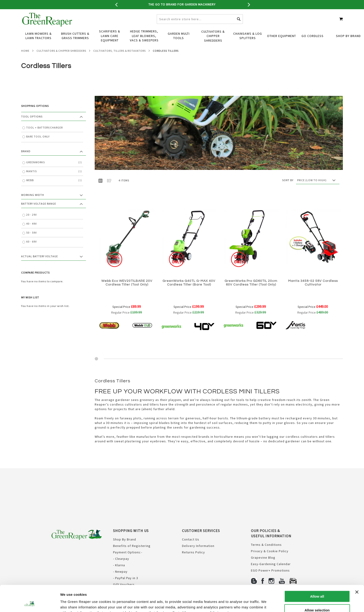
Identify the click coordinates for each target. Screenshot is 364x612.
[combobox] (200, 28)
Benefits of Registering (132, 546)
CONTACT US (279, 14)
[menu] (182, 45)
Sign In (297, 14)
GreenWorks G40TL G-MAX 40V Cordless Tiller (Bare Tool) (189, 292)
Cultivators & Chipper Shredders (61, 60)
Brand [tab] (26, 160)
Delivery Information (198, 546)
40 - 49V (31, 233)
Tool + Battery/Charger (44, 137)
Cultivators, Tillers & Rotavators (119, 60)
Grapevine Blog (263, 558)
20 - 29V (31, 224)
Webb (54, 189)
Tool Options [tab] (32, 126)
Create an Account (325, 14)
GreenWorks (54, 172)
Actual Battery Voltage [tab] (40, 266)
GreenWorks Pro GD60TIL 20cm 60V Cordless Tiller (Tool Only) (251, 292)
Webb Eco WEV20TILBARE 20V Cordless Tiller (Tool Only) (127, 292)
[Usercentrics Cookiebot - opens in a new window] (30, 603)
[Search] (239, 28)
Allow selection (317, 585)
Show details (241, 603)
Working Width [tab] (33, 204)
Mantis (54, 180)
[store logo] (47, 29)
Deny (317, 599)
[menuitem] (38, 45)
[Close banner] (357, 567)
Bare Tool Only (38, 146)
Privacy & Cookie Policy (270, 552)
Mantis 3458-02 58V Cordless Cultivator (313, 292)
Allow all (317, 572)
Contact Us (191, 540)
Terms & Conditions (266, 545)
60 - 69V (31, 251)
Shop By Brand (125, 540)
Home (25, 60)
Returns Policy (193, 553)
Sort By (288, 189)
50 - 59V (31, 242)
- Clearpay (121, 559)
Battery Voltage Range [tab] (39, 213)
